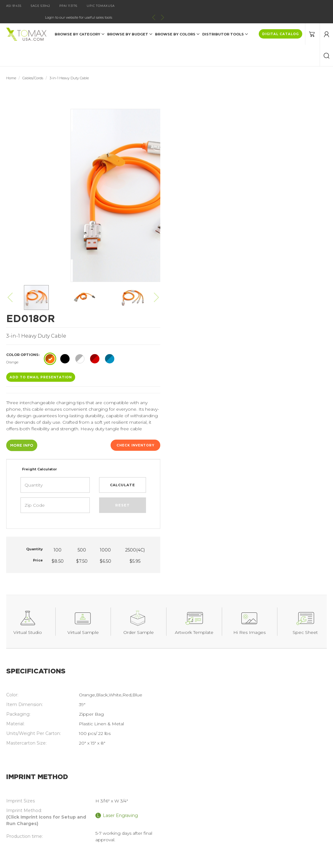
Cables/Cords (33, 67)
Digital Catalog (109, 768)
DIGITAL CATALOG (281, 23)
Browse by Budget (130, 22)
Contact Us (25, 787)
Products (23, 768)
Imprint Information (114, 787)
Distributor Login (31, 796)
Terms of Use (107, 806)
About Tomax (107, 777)
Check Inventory (302, 211)
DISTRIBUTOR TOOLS (225, 22)
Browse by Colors (177, 22)
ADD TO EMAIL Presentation (207, 143)
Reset (289, 271)
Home (11, 67)
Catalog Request (31, 777)
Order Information (113, 796)
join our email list (248, 735)
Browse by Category (80, 22)
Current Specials (30, 806)
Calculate (289, 251)
